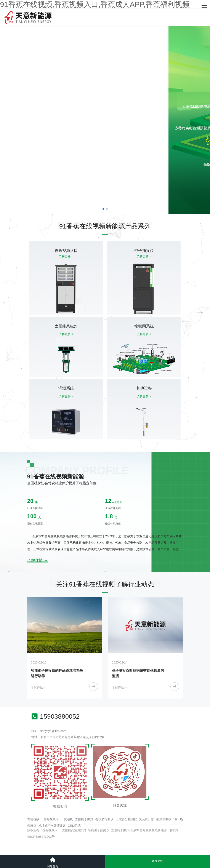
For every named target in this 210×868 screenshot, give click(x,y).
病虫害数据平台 (167, 819)
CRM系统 (74, 826)
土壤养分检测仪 (126, 819)
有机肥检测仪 (104, 819)
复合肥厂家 (147, 819)
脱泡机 (68, 819)
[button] (103, 209)
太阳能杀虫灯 (84, 819)
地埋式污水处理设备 (52, 826)
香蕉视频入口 (53, 819)
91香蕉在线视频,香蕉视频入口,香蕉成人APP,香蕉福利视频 (95, 4)
